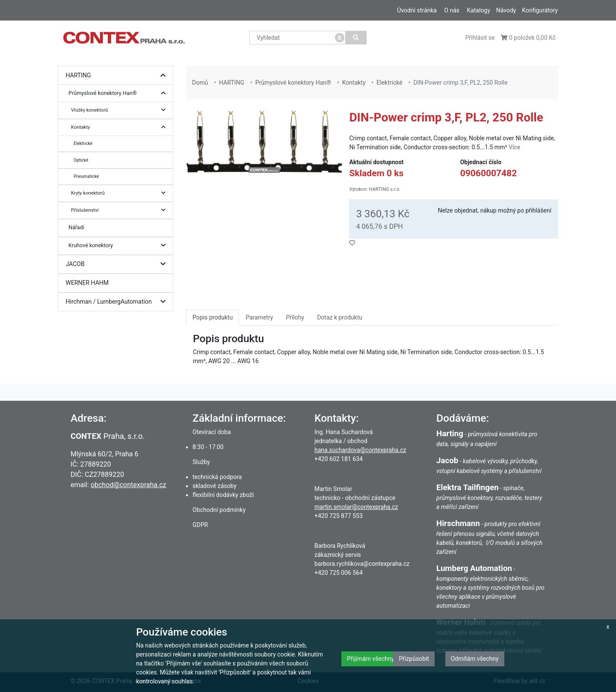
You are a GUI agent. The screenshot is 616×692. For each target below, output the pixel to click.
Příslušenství (120, 210)
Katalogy (478, 10)
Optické (81, 160)
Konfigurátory (540, 10)
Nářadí (76, 227)
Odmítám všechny (475, 659)
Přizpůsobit (414, 659)
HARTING (118, 75)
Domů (200, 83)
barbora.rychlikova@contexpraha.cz (362, 564)
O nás (452, 10)
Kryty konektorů (120, 193)
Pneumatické (86, 176)
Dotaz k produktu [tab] (340, 317)
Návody (506, 10)
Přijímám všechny (370, 659)
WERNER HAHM (87, 283)
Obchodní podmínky (219, 510)
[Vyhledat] (356, 38)
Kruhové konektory (119, 246)
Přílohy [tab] (295, 317)
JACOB (118, 264)
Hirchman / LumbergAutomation (118, 302)
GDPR (200, 525)
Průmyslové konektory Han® (119, 93)
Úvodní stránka (417, 10)
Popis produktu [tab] (213, 317)
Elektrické (83, 143)
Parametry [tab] (259, 317)
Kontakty (120, 127)
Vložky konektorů (120, 110)
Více (514, 147)
